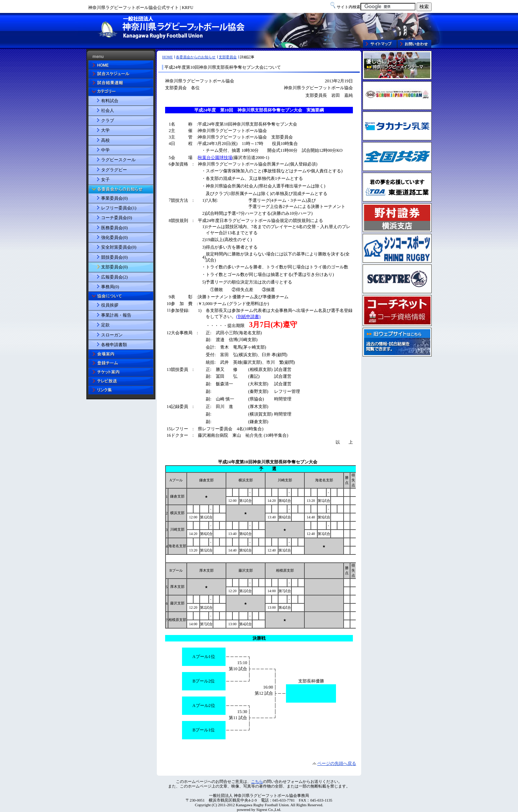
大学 (105, 130)
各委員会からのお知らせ (196, 57)
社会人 (108, 110)
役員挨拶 (110, 305)
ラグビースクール (118, 160)
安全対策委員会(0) (119, 247)
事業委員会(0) (114, 198)
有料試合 (110, 101)
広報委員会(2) (114, 277)
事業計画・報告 (116, 315)
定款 (105, 325)
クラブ (108, 121)
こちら (257, 781)
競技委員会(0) (114, 257)
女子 (105, 180)
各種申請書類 (114, 345)
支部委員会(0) (114, 267)
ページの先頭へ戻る (337, 763)
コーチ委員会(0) (117, 218)
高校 (105, 140)
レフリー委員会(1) (119, 208)
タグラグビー (114, 170)
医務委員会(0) (114, 228)
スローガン (112, 335)
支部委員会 (228, 57)
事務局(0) (110, 287)
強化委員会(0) (114, 237)
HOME (167, 57)
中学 (105, 150)
